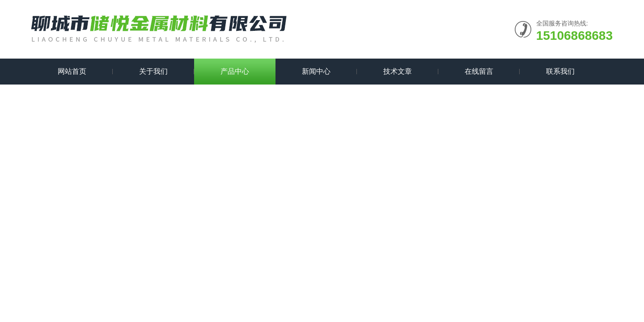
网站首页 (72, 71)
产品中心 (235, 71)
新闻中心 (316, 71)
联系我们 (560, 71)
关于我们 (153, 71)
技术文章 (398, 71)
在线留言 (479, 71)
